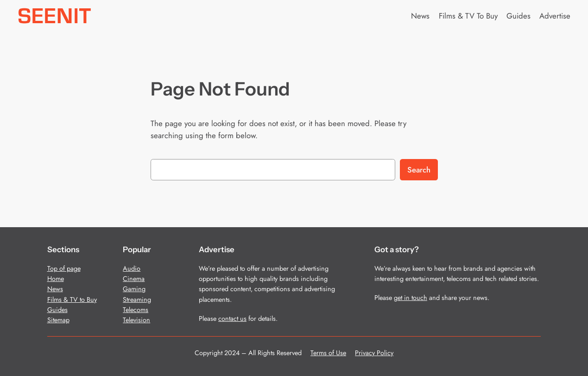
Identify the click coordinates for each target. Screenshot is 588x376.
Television (136, 320)
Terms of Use (328, 353)
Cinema (134, 279)
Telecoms (136, 310)
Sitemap (58, 320)
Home (56, 279)
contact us (232, 319)
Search (419, 170)
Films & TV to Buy (72, 300)
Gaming (134, 289)
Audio (132, 268)
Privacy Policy (374, 353)
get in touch (411, 298)
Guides (57, 310)
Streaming (137, 300)
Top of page (64, 268)
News (55, 289)
